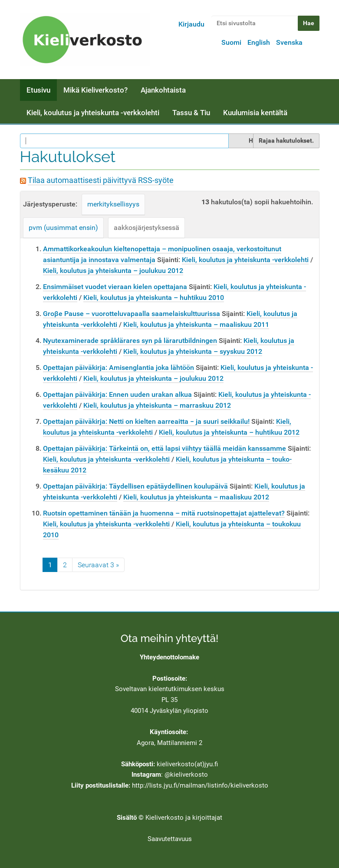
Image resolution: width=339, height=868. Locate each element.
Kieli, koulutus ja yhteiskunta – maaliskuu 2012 (196, 497)
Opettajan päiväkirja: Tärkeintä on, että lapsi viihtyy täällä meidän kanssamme (165, 448)
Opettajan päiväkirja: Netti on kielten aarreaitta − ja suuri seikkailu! (146, 421)
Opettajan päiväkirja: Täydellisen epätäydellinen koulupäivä (135, 486)
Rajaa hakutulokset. (286, 140)
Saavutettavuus (170, 839)
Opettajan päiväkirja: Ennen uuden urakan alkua (117, 394)
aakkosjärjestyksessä (146, 228)
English (259, 42)
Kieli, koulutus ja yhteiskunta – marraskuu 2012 (157, 405)
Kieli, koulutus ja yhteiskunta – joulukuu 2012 (113, 271)
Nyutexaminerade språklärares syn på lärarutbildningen (130, 341)
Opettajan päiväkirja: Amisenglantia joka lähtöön (118, 367)
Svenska (289, 42)
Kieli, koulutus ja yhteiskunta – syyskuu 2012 (193, 351)
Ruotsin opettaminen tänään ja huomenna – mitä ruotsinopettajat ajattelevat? (164, 513)
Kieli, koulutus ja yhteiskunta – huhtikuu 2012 (229, 432)
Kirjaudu (191, 24)
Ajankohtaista (163, 90)
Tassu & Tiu (191, 113)
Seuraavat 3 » (98, 565)
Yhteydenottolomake (169, 657)
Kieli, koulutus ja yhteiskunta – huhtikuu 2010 (154, 298)
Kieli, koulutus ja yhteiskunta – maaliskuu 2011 (196, 324)
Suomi (231, 42)
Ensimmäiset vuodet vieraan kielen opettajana (115, 287)
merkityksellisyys (113, 204)
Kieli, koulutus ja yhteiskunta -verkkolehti (93, 113)
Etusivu (38, 90)
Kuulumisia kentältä (255, 113)
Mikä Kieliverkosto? (95, 90)
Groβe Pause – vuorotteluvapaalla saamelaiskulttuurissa (132, 314)
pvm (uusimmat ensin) (63, 228)
